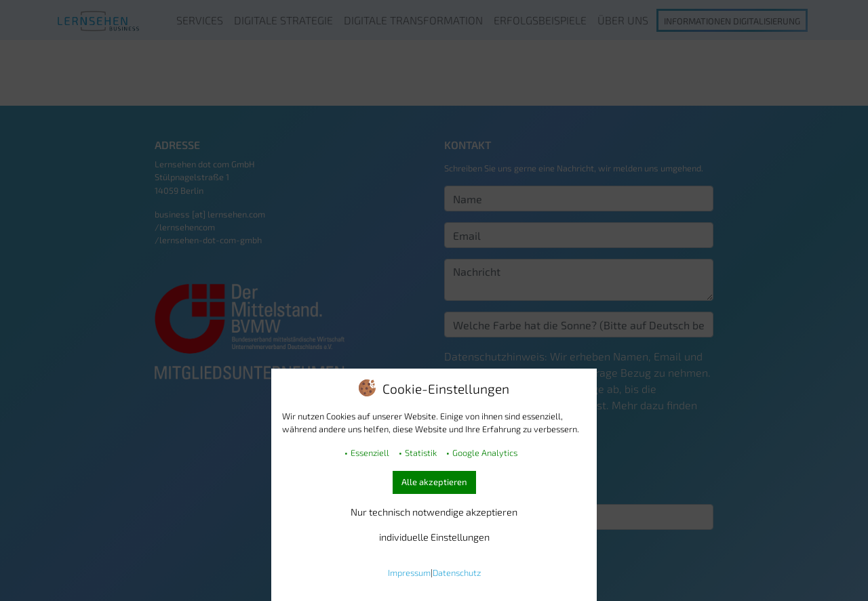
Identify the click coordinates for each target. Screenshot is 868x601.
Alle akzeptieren (434, 482)
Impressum (409, 573)
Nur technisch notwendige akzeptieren (434, 512)
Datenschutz (457, 573)
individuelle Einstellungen (434, 537)
